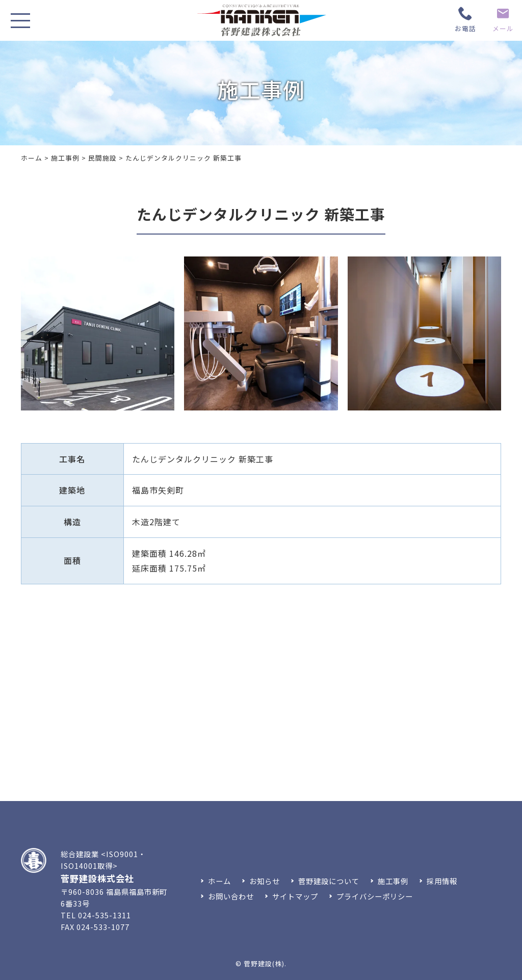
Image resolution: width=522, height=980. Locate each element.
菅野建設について (329, 881)
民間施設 (102, 158)
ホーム (32, 158)
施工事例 (65, 158)
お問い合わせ (231, 896)
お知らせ (265, 881)
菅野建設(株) (264, 963)
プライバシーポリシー (375, 896)
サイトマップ (295, 896)
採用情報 (442, 881)
